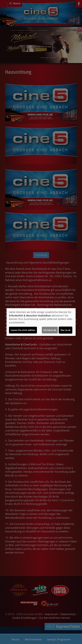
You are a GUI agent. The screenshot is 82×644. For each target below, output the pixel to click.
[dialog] (41, 322)
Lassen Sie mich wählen (23, 330)
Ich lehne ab (50, 330)
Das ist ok (66, 330)
